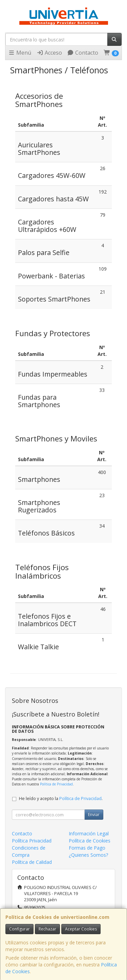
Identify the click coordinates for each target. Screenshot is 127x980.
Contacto (83, 53)
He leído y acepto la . (61, 798)
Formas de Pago (87, 848)
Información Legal (89, 833)
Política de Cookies (90, 841)
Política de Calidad (32, 862)
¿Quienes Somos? (88, 855)
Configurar (19, 929)
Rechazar (47, 929)
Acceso (49, 53)
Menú (20, 53)
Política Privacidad (32, 841)
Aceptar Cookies (81, 929)
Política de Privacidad (56, 784)
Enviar (94, 814)
